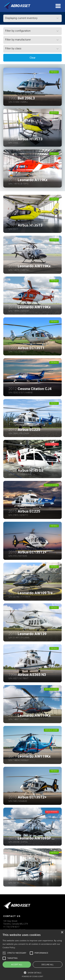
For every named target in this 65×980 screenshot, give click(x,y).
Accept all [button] (17, 964)
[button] (32, 972)
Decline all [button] (48, 964)
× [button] (62, 932)
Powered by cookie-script (32, 976)
